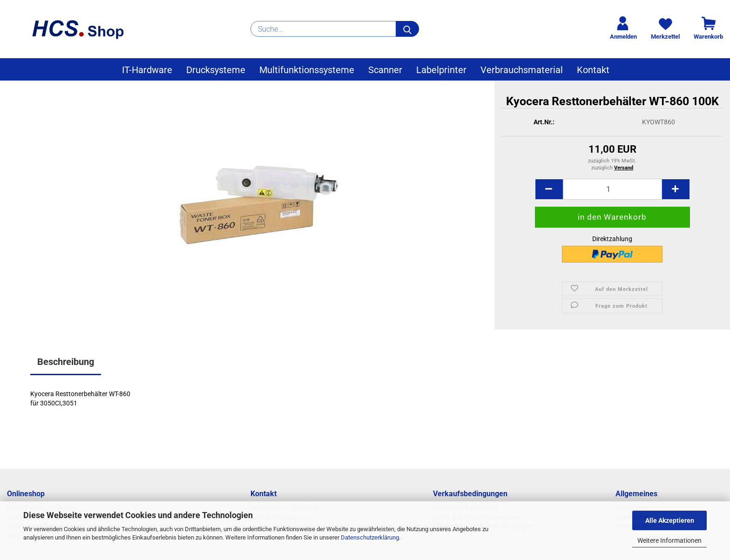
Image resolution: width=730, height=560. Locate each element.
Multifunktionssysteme (307, 70)
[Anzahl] (612, 189)
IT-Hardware (147, 70)
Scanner (385, 70)
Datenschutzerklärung (370, 537)
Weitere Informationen (669, 540)
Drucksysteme (216, 70)
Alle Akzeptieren (670, 520)
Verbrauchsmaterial (522, 70)
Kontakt (593, 70)
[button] (549, 189)
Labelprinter (441, 70)
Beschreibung (66, 362)
